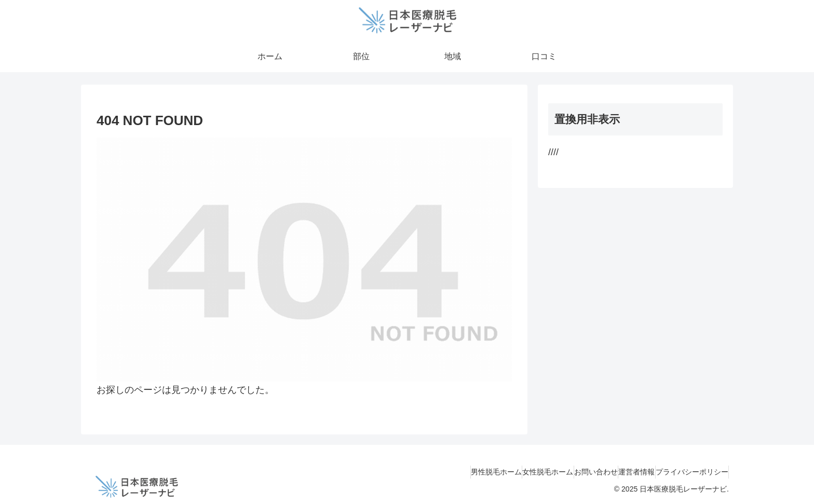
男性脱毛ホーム (451, 472)
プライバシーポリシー (687, 472)
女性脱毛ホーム (512, 472)
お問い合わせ (571, 472)
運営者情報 (621, 472)
